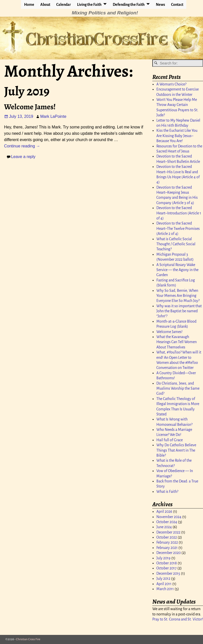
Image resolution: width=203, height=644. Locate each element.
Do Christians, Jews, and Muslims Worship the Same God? (178, 388)
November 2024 (169, 517)
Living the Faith (89, 5)
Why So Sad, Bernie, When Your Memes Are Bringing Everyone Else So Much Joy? (178, 296)
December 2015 (168, 573)
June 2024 (164, 527)
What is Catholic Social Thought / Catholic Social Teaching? (176, 244)
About (45, 5)
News (160, 5)
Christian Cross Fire (28, 639)
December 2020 (169, 553)
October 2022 (167, 537)
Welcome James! (30, 107)
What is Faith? (167, 492)
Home (29, 5)
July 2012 (163, 579)
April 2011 (164, 584)
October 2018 (167, 563)
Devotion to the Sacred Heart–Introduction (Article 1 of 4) (179, 213)
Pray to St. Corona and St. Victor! (178, 619)
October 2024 (167, 522)
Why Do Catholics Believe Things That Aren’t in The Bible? (176, 450)
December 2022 (168, 532)
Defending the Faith (129, 5)
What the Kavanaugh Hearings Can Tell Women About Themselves (177, 342)
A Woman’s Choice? (171, 84)
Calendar (64, 5)
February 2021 (167, 548)
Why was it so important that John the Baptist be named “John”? (179, 311)
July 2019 (163, 558)
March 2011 (165, 589)
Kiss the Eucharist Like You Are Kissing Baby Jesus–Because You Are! (177, 136)
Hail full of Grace (170, 440)
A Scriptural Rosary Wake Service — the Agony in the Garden (177, 270)
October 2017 (167, 568)
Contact (177, 5)
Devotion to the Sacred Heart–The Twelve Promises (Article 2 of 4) (178, 228)
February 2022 (167, 542)
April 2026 (164, 512)
